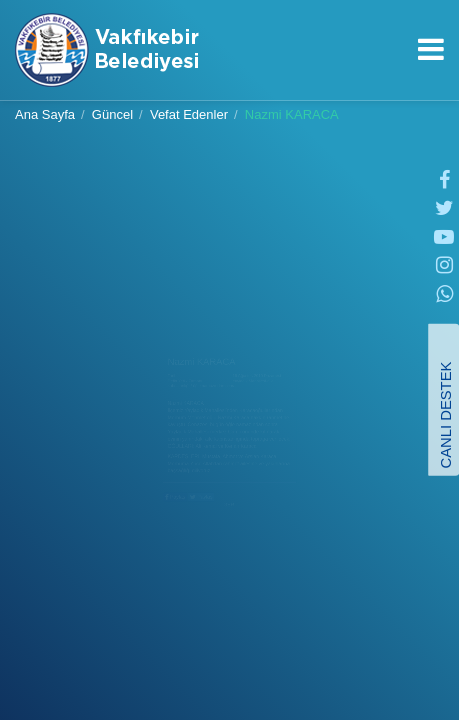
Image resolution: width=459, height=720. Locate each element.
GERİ (230, 592)
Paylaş (113, 575)
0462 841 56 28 (398, 82)
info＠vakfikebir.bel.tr (430, 82)
